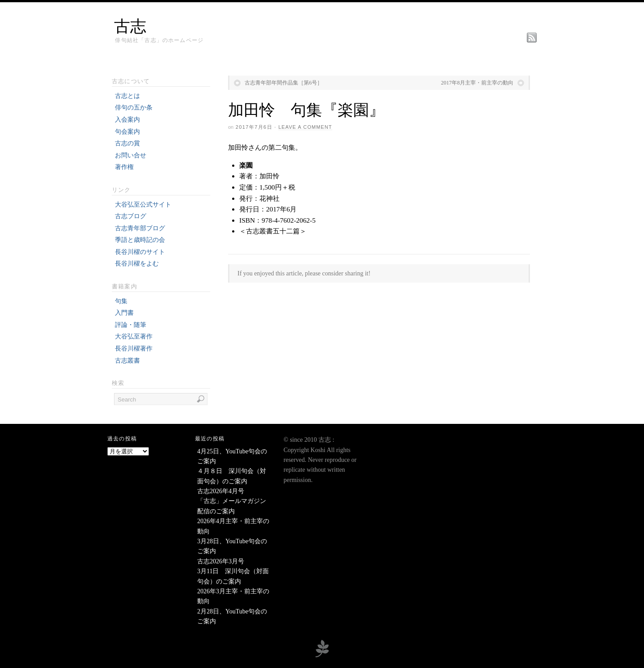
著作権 (124, 167)
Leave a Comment (305, 127)
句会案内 (127, 132)
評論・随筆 (131, 325)
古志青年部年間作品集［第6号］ (284, 83)
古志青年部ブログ (140, 228)
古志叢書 (127, 361)
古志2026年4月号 (221, 491)
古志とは (127, 96)
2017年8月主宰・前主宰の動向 (477, 83)
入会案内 (127, 120)
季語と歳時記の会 (140, 240)
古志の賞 (127, 143)
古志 (130, 26)
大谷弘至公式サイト (143, 205)
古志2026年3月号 (221, 561)
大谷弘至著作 (134, 336)
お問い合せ (131, 155)
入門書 (124, 313)
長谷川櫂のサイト (140, 252)
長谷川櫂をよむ (137, 264)
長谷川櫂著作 (134, 349)
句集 (121, 301)
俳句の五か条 (134, 108)
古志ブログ (131, 216)
